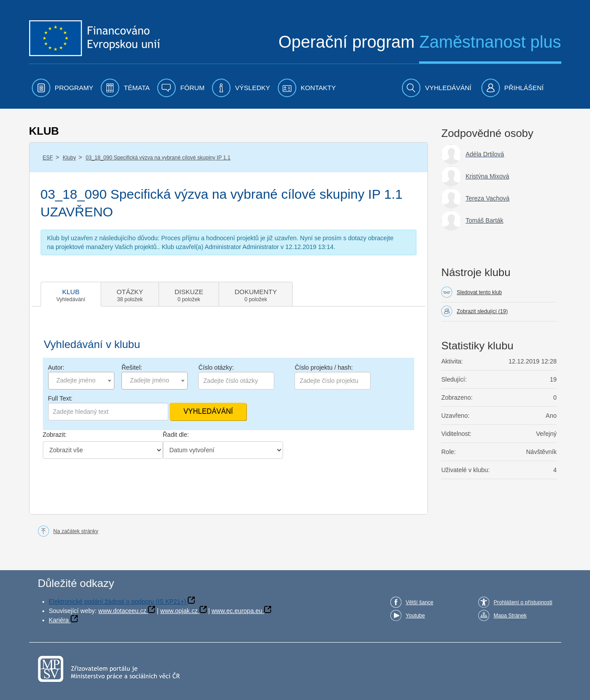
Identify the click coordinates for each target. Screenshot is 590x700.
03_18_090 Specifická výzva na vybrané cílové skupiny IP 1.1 (158, 158)
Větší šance (420, 602)
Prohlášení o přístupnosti (523, 602)
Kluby (69, 158)
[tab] (71, 294)
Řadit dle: (176, 435)
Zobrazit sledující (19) (482, 311)
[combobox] (81, 381)
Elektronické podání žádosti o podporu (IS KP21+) (118, 602)
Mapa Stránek (510, 616)
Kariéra (59, 620)
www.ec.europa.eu (237, 611)
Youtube (416, 616)
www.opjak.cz (179, 611)
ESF (48, 158)
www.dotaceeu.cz (123, 611)
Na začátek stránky (76, 531)
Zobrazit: (55, 435)
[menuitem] (63, 88)
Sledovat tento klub (479, 292)
